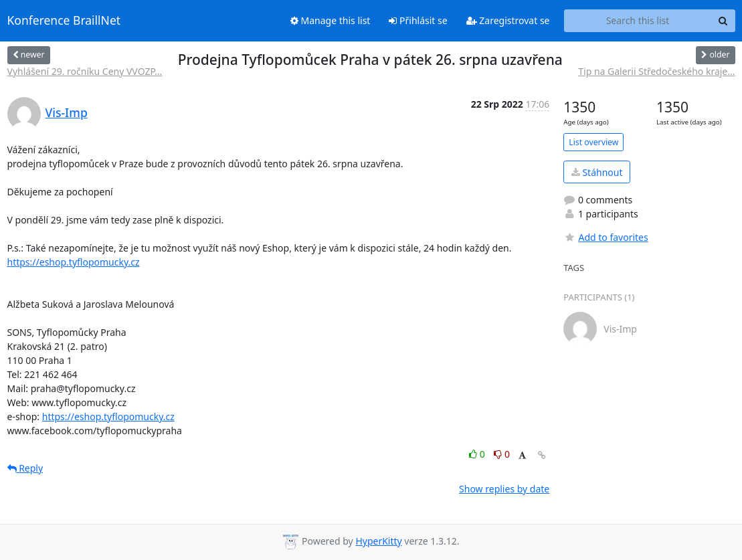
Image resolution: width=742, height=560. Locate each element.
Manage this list (331, 20)
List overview (593, 142)
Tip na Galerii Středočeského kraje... (656, 71)
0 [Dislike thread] (502, 454)
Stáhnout (597, 172)
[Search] (723, 21)
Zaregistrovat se (508, 20)
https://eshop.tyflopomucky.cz (74, 262)
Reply (25, 468)
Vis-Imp (67, 112)
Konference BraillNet (64, 21)
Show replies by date (504, 489)
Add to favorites (606, 237)
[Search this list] (638, 21)
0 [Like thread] (478, 454)
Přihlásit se (418, 20)
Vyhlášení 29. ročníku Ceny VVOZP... (85, 71)
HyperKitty (378, 541)
